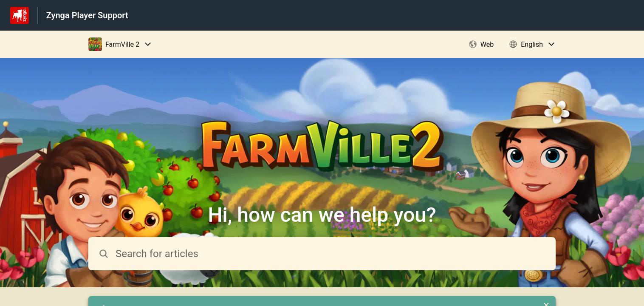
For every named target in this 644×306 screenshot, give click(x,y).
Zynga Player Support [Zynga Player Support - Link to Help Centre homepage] (87, 15)
